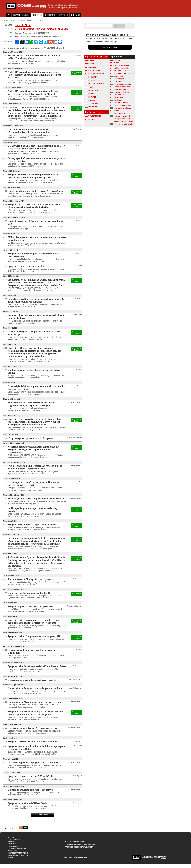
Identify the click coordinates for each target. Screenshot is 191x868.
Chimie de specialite (25, 20)
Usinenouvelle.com (76, 299)
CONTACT (76, 15)
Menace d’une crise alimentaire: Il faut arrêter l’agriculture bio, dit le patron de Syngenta (32, 404)
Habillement (118, 100)
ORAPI (89, 87)
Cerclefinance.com (76, 438)
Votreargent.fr (78, 776)
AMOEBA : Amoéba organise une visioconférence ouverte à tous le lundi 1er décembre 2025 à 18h (33, 93)
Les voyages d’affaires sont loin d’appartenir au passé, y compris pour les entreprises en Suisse (36, 147)
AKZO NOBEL (92, 104)
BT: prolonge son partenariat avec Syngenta (30, 438)
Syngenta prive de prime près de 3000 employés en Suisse (37, 666)
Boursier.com (78, 746)
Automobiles (118, 76)
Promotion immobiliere (122, 105)
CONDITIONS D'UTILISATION (18, 855)
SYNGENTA (38, 20)
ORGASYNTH (91, 90)
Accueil (6, 20)
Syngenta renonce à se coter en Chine (27, 266)
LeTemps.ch (78, 55)
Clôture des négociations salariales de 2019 (30, 593)
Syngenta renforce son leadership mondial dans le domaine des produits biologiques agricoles (33, 176)
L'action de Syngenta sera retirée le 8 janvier (31, 790)
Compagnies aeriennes (122, 84)
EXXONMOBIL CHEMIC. (95, 74)
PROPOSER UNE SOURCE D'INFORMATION (80, 844)
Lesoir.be (79, 482)
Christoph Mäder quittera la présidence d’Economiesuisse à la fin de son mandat (28, 131)
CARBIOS (90, 119)
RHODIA (90, 94)
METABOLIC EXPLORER (95, 84)
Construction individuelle (123, 124)
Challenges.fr (78, 315)
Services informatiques (122, 108)
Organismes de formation (123, 121)
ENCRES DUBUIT (93, 80)
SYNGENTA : (19, 828)
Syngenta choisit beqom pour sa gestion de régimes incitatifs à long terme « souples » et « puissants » (34, 621)
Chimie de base (119, 113)
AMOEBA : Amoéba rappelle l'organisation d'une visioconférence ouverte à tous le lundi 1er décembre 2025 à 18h (34, 75)
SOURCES (63, 15)
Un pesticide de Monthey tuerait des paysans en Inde (35, 702)
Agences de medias (121, 103)
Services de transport (122, 116)
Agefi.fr (80, 266)
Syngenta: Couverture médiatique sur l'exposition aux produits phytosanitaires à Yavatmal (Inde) (35, 713)
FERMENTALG (92, 67)
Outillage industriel (121, 68)
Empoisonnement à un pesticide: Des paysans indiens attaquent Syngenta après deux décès (35, 467)
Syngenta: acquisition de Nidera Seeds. (28, 803)
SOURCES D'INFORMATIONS (18, 853)
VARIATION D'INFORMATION (18, 848)
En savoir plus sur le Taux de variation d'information (41, 37)
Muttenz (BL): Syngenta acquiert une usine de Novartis (36, 499)
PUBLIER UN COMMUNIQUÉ (75, 841)
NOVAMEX (90, 97)
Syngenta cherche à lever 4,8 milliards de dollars (32, 742)
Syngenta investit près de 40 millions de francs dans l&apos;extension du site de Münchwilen (34, 206)
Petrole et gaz (119, 79)
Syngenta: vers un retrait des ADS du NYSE (30, 776)
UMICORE (90, 100)
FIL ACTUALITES (14, 846)
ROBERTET (91, 60)
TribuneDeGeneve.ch (75, 402)
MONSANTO (91, 107)
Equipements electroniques (124, 73)
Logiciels (117, 111)
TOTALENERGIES (93, 116)
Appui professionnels (122, 119)
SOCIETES (37, 15)
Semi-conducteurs (120, 89)
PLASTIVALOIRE (92, 70)
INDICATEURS (13, 851)
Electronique (118, 97)
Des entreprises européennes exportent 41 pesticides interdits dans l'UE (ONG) (34, 484)
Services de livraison (121, 92)
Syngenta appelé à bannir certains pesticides (30, 606)
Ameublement (119, 95)
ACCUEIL (11, 837)
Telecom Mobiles (120, 71)
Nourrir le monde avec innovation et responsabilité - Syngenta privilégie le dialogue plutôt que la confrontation (34, 449)
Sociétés (13, 20)
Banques (117, 60)
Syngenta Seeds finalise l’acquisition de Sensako (32, 525)
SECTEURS (50, 15)
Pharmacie (117, 81)
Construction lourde (121, 65)
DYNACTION (91, 77)
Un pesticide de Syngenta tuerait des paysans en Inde (35, 688)
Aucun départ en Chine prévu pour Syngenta (31, 579)
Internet (116, 63)
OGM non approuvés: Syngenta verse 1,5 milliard (33, 763)
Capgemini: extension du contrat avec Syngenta (32, 680)
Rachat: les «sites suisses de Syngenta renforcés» (32, 728)
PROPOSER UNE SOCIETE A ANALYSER (79, 847)
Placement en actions (122, 87)
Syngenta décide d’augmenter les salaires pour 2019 (34, 636)
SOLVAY (90, 64)
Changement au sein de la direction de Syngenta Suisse (36, 191)
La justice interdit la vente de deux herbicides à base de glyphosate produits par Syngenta (36, 300)
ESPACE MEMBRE (21, 15)
